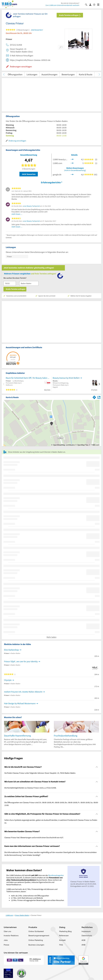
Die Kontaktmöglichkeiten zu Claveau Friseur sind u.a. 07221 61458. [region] (30, 788)
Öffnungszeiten (15, 74)
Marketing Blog (65, 931)
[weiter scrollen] (99, 74)
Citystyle (8, 680)
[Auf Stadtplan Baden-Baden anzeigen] (99, 397)
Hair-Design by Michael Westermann (20, 703)
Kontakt (62, 940)
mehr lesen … (17, 214)
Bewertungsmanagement (39, 936)
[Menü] (99, 4)
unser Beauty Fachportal (31, 206)
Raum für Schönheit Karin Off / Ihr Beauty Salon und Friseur (28, 378)
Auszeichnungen (49, 74)
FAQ (61, 945)
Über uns (7, 931)
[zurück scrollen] (4, 74)
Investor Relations (11, 936)
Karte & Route (86, 74)
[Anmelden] (91, 5)
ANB (83, 945)
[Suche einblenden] (87, 4)
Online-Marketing (36, 940)
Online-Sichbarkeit (36, 931)
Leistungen (32, 74)
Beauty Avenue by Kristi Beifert (66, 378)
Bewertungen (68, 74)
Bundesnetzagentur (56, 875)
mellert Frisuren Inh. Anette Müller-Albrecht (23, 692)
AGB (83, 940)
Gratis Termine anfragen (70, 15)
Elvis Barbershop (11, 650)
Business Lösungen (36, 945)
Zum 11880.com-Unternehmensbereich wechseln (62, 5)
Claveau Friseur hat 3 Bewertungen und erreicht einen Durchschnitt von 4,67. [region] (34, 837)
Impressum (86, 931)
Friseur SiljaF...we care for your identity (21, 661)
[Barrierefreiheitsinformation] (95, 4)
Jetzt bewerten (29, 174)
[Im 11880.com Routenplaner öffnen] (94, 397)
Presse (6, 945)
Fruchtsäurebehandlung (66, 736)
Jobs (6, 940)
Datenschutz (87, 936)
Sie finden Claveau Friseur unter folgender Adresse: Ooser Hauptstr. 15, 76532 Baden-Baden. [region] (40, 773)
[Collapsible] (97, 767)
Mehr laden (51, 637)
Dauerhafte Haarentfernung (17, 736)
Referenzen (64, 936)
